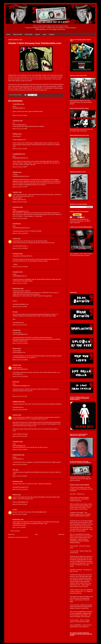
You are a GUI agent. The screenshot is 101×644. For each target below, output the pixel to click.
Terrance (15, 349)
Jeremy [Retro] (17, 104)
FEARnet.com (81, 494)
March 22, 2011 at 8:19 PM (20, 202)
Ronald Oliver (17, 289)
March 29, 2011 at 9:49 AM (20, 514)
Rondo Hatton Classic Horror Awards (53, 26)
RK (13, 312)
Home (8, 34)
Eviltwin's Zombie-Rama (82, 608)
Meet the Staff (17, 34)
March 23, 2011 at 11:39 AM (20, 360)
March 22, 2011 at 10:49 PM (20, 248)
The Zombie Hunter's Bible (82, 622)
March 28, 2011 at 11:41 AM (20, 489)
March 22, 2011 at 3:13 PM (20, 129)
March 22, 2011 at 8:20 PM (20, 218)
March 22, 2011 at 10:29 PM (20, 233)
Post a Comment (15, 531)
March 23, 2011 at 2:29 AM (20, 307)
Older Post (61, 534)
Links (44, 34)
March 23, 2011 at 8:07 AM (20, 325)
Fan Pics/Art (28, 34)
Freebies (52, 34)
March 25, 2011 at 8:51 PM (20, 410)
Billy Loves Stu (74, 571)
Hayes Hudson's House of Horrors (79, 587)
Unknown (15, 365)
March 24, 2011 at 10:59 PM (20, 376)
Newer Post (11, 534)
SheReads (16, 134)
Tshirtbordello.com (13, 75)
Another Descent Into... (76, 501)
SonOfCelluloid (17, 455)
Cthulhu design (42, 77)
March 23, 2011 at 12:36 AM (20, 267)
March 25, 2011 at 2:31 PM (20, 396)
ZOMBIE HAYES (17, 402)
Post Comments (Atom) (22, 537)
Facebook (56, 88)
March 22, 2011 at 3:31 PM (20, 149)
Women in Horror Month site (81, 627)
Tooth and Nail (84, 509)
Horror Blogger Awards (55, 29)
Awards (38, 34)
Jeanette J (16, 192)
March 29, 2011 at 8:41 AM (20, 504)
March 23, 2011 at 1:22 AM (20, 283)
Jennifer (15, 239)
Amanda (15, 330)
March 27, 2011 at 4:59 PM (20, 476)
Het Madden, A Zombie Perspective (67, 28)
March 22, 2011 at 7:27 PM (20, 187)
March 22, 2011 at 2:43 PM (20, 115)
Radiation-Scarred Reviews (83, 617)
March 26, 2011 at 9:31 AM (20, 436)
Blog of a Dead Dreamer (79, 531)
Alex (14, 470)
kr (13, 510)
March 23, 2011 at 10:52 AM (20, 343)
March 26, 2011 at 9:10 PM (20, 465)
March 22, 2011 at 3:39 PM (20, 167)
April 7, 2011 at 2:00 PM (19, 527)
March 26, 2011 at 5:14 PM (20, 450)
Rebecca (15, 495)
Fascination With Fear (76, 593)
